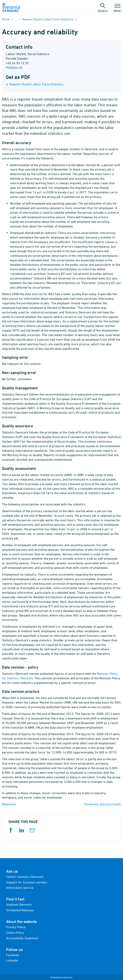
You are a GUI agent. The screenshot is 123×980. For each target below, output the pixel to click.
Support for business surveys (27, 882)
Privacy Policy (16, 927)
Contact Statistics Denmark (25, 877)
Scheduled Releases (20, 910)
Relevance (9, 804)
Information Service (20, 888)
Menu (117, 9)
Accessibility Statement (22, 938)
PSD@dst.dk (14, 68)
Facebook (13, 955)
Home (6, 19)
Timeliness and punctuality (102, 804)
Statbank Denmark (19, 904)
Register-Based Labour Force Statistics (48, 19)
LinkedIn (12, 960)
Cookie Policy (15, 933)
